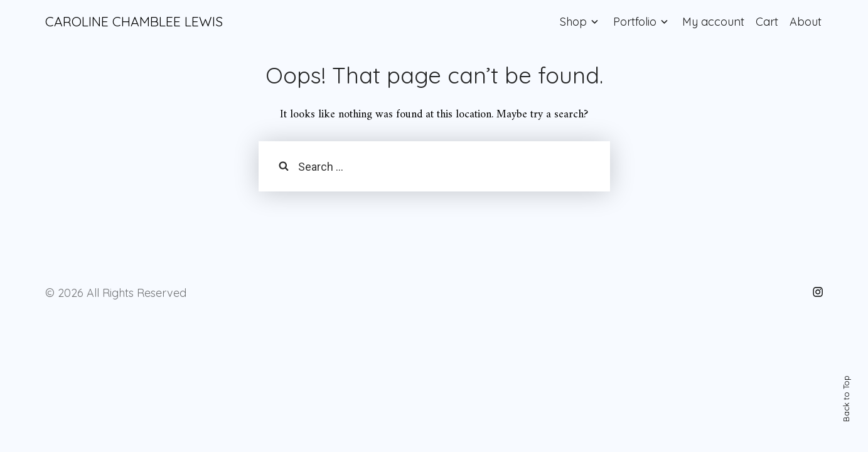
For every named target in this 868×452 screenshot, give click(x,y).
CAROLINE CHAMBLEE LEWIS (134, 21)
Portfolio (635, 22)
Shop (573, 22)
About (806, 22)
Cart (767, 22)
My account (713, 22)
